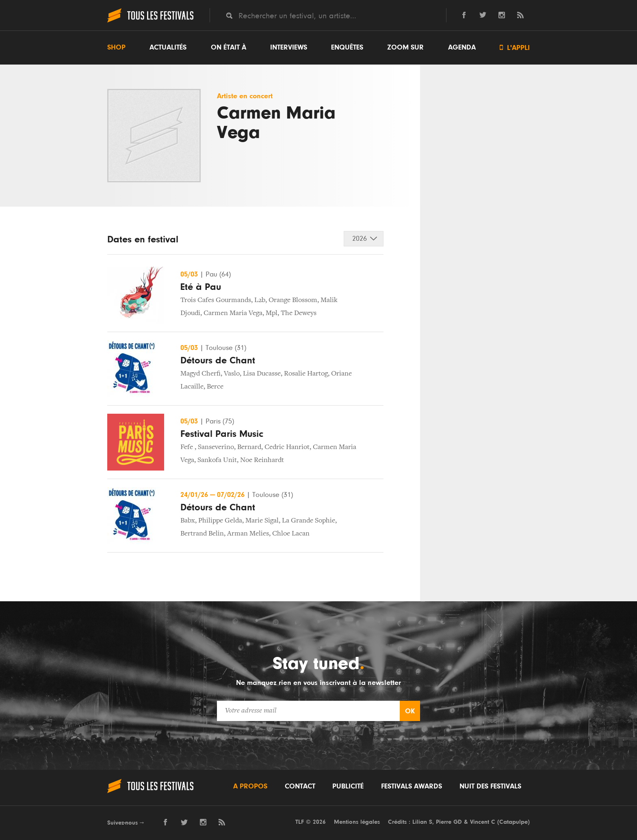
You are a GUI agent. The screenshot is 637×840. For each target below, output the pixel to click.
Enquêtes (347, 48)
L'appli (515, 48)
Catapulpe (513, 822)
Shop (116, 48)
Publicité (348, 786)
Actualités (168, 48)
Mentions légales (357, 822)
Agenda (462, 48)
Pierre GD (449, 822)
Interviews (289, 48)
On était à (229, 48)
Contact (300, 786)
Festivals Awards (412, 786)
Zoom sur (405, 48)
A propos (250, 786)
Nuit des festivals (490, 786)
